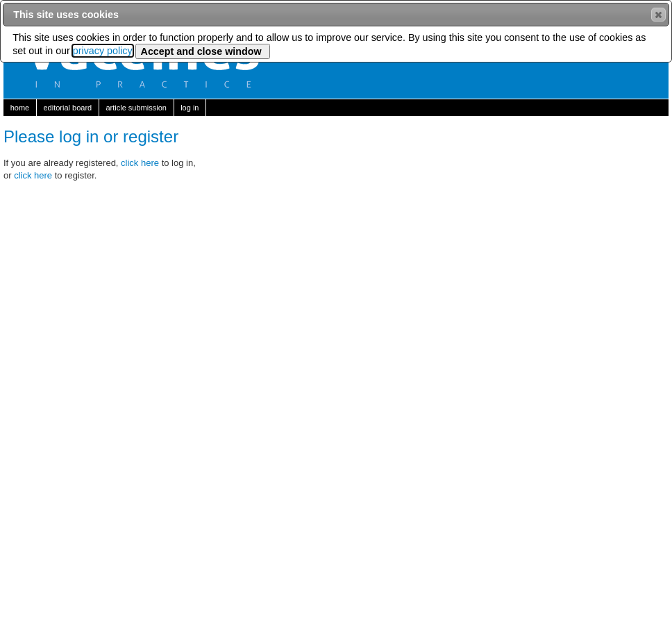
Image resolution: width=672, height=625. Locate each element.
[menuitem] (20, 108)
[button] (658, 15)
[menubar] (336, 108)
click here (141, 163)
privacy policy (103, 51)
